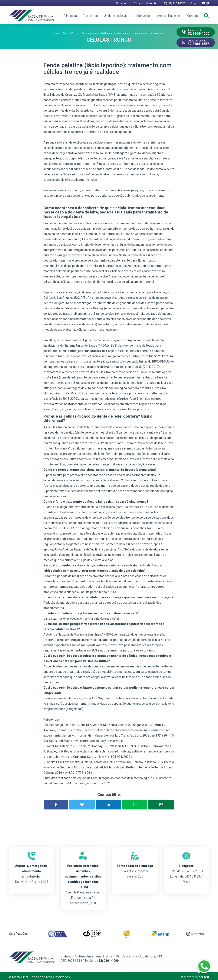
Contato (193, 16)
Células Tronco (71, 33)
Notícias (123, 3)
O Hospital (70, 16)
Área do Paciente (168, 16)
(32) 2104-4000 (175, 3)
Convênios (144, 16)
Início (56, 33)
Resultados (90, 16)
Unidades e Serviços (118, 16)
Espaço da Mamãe (147, 3)
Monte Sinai (20, 975)
